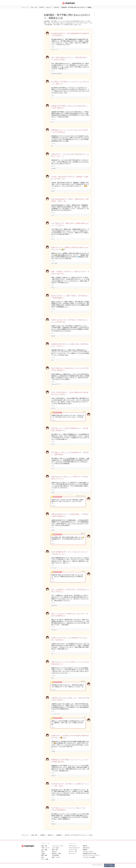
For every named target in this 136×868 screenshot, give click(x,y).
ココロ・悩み (55, 848)
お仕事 (43, 853)
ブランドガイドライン (74, 848)
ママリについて (73, 846)
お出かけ (54, 852)
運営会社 (85, 846)
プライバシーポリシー (88, 852)
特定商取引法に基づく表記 (89, 853)
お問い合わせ (86, 848)
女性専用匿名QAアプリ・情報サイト (69, 4)
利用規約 (85, 850)
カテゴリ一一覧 (73, 852)
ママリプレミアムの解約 (89, 857)
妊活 (43, 857)
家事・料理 (44, 855)
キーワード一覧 (73, 850)
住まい (43, 852)
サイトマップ (72, 853)
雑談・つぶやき (56, 857)
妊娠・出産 (44, 846)
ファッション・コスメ (58, 846)
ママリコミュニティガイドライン (91, 855)
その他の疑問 (55, 855)
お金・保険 (44, 850)
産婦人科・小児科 (56, 853)
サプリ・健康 (45, 859)
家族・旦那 (55, 850)
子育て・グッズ (45, 848)
